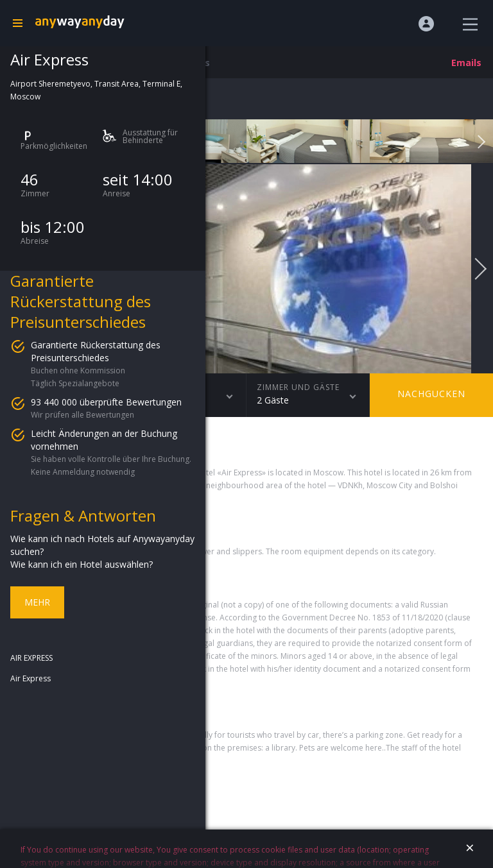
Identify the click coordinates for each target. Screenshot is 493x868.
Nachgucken (431, 394)
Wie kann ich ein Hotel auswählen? (82, 564)
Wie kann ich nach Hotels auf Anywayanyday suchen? (102, 545)
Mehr (37, 602)
